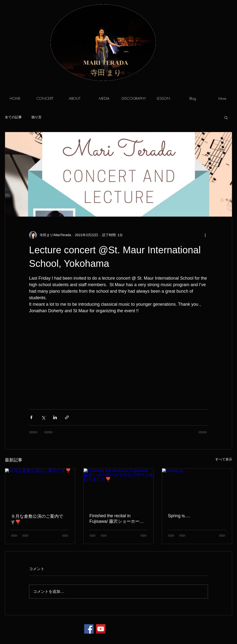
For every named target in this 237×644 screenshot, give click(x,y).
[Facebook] (89, 629)
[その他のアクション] (205, 235)
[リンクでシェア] (67, 417)
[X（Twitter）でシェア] (43, 417)
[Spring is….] (197, 488)
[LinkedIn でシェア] (55, 417)
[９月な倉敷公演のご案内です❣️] (40, 488)
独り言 (37, 117)
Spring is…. (179, 516)
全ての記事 (13, 117)
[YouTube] (101, 629)
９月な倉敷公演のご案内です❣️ (37, 519)
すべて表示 (224, 459)
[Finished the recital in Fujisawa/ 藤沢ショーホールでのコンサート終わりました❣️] (119, 488)
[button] (226, 117)
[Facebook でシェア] (31, 417)
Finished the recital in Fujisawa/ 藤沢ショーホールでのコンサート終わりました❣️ (117, 519)
